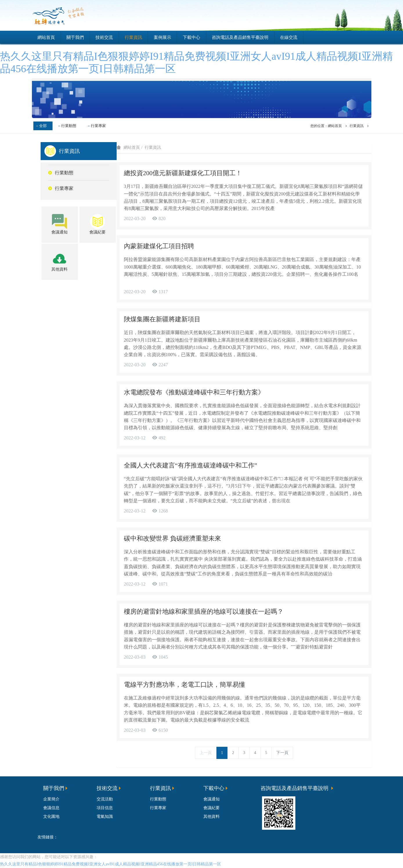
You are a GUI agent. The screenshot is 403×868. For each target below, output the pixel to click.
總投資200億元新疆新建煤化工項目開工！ (183, 173)
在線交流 (289, 37)
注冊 (363, 16)
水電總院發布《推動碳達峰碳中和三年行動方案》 (194, 392)
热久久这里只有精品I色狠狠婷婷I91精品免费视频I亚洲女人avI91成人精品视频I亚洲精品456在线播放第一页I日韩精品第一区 (111, 864)
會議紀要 (212, 808)
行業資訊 (133, 37)
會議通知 (212, 799)
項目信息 (105, 808)
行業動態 (69, 126)
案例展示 (162, 37)
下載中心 (191, 37)
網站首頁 (46, 37)
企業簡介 (51, 799)
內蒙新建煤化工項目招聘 (159, 246)
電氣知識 (105, 817)
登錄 (342, 16)
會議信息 (51, 808)
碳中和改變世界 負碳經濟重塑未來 (173, 539)
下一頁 (282, 753)
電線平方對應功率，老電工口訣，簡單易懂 (185, 685)
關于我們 (75, 37)
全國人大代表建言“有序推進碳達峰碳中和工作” (191, 465)
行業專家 (98, 126)
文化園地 (51, 817)
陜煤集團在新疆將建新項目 (162, 319)
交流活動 (105, 799)
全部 (43, 126)
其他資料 (212, 817)
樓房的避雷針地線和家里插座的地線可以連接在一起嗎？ (204, 612)
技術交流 (104, 37)
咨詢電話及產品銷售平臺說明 (240, 37)
